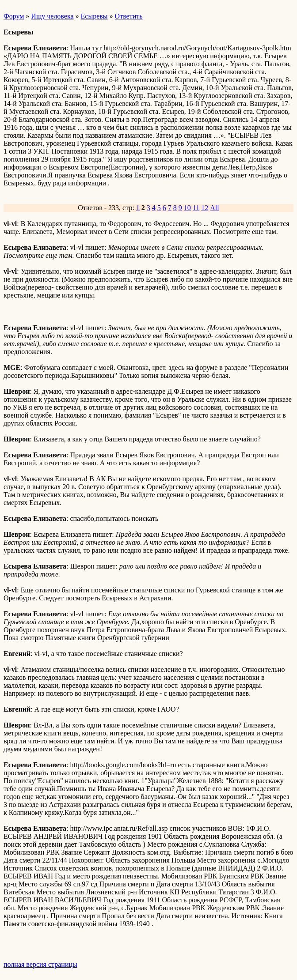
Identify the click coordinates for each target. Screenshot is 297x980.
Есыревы (94, 16)
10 (187, 208)
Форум (14, 16)
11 (196, 208)
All (214, 208)
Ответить (129, 16)
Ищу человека (52, 16)
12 (205, 208)
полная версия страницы (40, 964)
